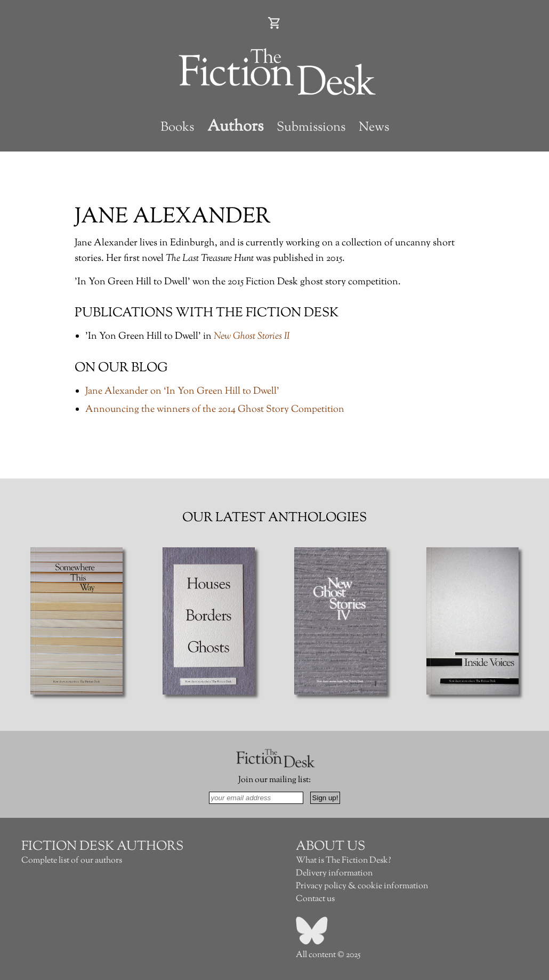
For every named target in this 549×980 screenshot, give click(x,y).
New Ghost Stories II (252, 337)
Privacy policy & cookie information (362, 886)
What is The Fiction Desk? (344, 861)
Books (177, 128)
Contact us (315, 899)
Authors (235, 127)
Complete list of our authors (72, 861)
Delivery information (334, 874)
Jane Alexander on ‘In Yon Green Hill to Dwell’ (182, 392)
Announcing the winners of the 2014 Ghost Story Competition (215, 410)
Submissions (311, 128)
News (374, 128)
